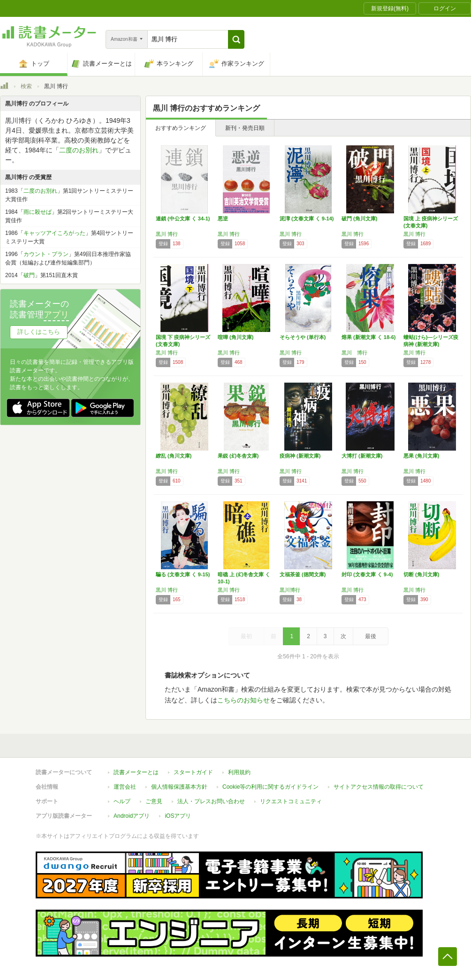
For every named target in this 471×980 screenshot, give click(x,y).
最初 (246, 636)
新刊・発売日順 (245, 128)
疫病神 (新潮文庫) (300, 456)
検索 (26, 86)
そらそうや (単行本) (303, 337)
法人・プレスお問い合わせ (211, 801)
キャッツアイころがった (54, 233)
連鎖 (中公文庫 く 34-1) (183, 219)
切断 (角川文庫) (421, 574)
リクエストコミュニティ (291, 801)
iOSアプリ (178, 816)
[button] (236, 39)
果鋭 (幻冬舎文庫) (238, 456)
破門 (29, 275)
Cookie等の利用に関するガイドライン (270, 787)
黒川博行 (290, 590)
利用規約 (239, 772)
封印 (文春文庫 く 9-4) (367, 574)
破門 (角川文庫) (359, 219)
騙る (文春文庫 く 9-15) (183, 574)
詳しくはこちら (39, 332)
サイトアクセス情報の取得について (379, 787)
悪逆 (223, 219)
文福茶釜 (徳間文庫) (303, 574)
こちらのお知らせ (243, 700)
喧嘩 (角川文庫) (235, 337)
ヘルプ (122, 801)
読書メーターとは (136, 772)
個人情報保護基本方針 (179, 787)
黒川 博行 (167, 234)
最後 (371, 636)
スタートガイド (193, 772)
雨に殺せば (38, 212)
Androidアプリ (132, 816)
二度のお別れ (79, 150)
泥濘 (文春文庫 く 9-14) (307, 219)
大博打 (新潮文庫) (362, 456)
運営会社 (125, 787)
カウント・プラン (46, 254)
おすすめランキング (181, 128)
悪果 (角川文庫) (421, 456)
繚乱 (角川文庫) (174, 456)
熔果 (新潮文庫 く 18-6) (369, 337)
